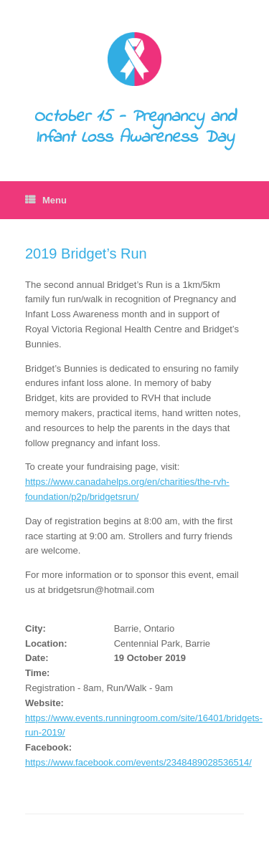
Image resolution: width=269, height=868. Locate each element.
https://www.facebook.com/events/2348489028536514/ (138, 762)
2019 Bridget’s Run (86, 254)
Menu (46, 200)
